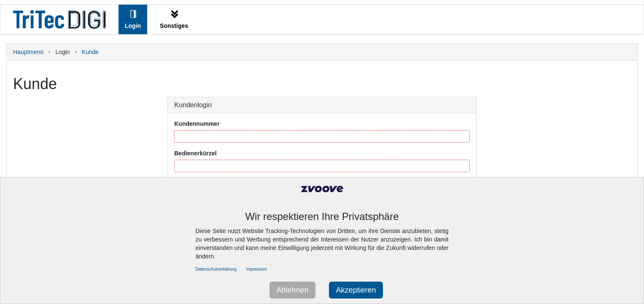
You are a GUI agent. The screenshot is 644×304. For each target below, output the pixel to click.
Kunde (90, 52)
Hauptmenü (28, 52)
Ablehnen (292, 290)
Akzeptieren (356, 290)
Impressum (257, 269)
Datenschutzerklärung (216, 269)
